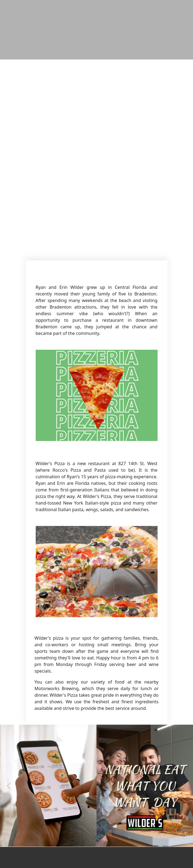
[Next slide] (184, 786)
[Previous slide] (9, 786)
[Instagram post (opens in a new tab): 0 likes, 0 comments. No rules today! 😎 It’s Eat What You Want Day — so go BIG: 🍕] (145, 845)
